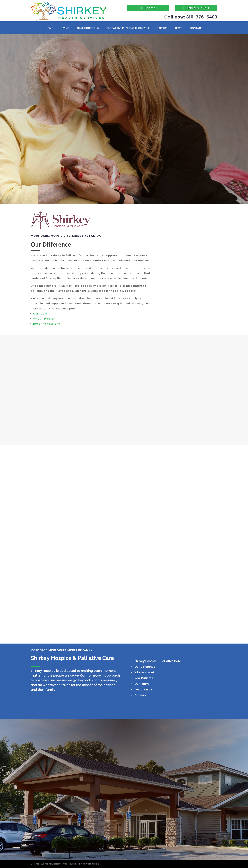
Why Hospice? (144, 672)
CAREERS (162, 28)
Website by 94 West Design (84, 864)
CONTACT (196, 28)
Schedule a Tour (198, 8)
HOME (49, 28)
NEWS (179, 28)
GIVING (65, 28)
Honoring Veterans (47, 324)
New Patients (144, 678)
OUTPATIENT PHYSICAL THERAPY (126, 28)
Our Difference (145, 667)
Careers (140, 695)
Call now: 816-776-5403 (191, 17)
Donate (150, 8)
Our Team (40, 314)
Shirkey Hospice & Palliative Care (158, 661)
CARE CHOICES (86, 28)
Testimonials (144, 689)
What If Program (45, 319)
